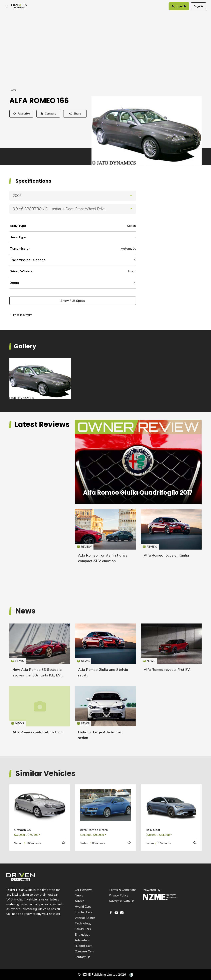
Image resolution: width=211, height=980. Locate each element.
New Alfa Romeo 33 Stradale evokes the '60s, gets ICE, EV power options (37, 675)
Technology (83, 923)
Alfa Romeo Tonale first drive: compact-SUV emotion (105, 538)
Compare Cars (84, 951)
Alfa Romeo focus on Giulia (166, 555)
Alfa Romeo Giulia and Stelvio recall (105, 652)
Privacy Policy (118, 895)
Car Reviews (83, 890)
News (79, 895)
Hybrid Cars (83, 907)
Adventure (82, 940)
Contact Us (83, 957)
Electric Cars (83, 912)
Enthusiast (82, 935)
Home (13, 90)
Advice (79, 901)
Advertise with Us (122, 901)
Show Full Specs (73, 301)
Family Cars (83, 929)
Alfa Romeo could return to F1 (38, 732)
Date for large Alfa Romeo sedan (105, 715)
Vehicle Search (85, 918)
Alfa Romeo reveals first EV (167, 670)
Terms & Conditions (123, 890)
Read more (40, 811)
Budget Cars (83, 946)
